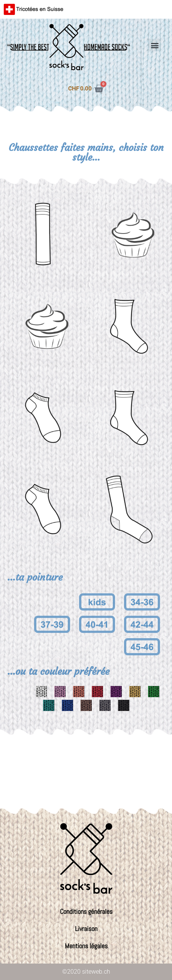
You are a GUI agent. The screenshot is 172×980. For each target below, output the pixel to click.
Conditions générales (86, 911)
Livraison (86, 929)
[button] (155, 45)
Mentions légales (86, 946)
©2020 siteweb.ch (86, 972)
